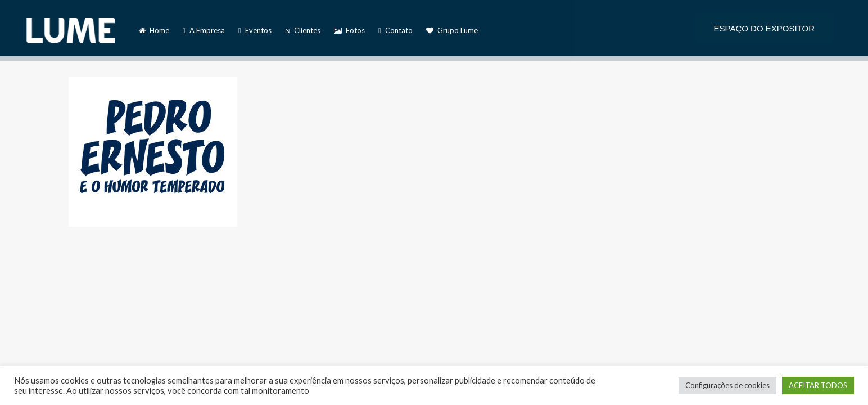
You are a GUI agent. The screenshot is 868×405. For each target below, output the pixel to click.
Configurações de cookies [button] (727, 385)
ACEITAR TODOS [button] (818, 385)
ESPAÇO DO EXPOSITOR (765, 28)
